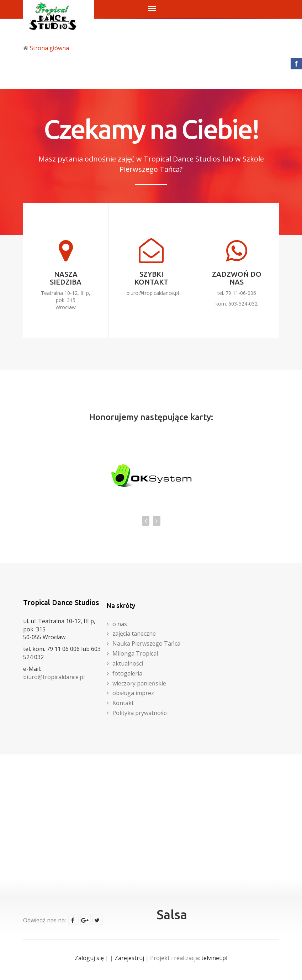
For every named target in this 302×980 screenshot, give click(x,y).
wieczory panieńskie (139, 683)
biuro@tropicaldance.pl (153, 293)
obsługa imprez (133, 693)
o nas (120, 624)
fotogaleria (127, 673)
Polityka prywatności (140, 713)
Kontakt (123, 703)
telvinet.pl (214, 958)
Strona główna (49, 48)
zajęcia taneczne (134, 634)
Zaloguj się (89, 958)
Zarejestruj (129, 958)
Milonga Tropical (135, 653)
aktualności (128, 663)
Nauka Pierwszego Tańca (146, 643)
